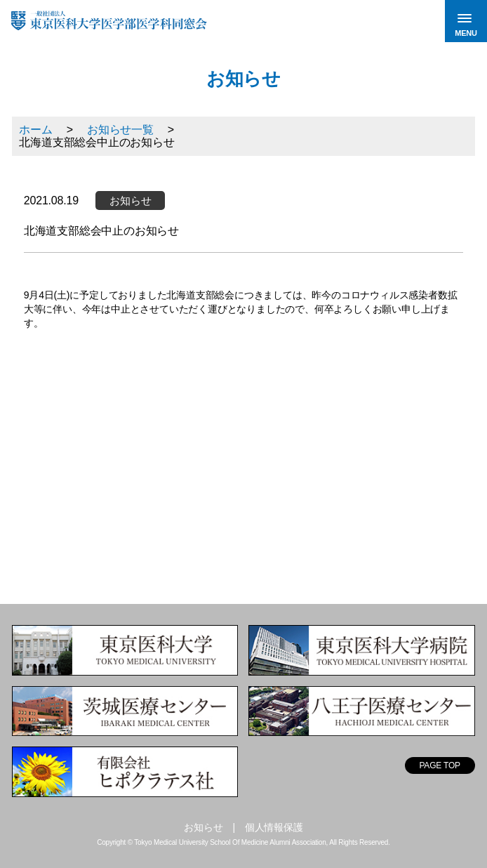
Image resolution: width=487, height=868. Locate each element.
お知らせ (203, 827)
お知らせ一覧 (120, 130)
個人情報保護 (274, 827)
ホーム (35, 130)
